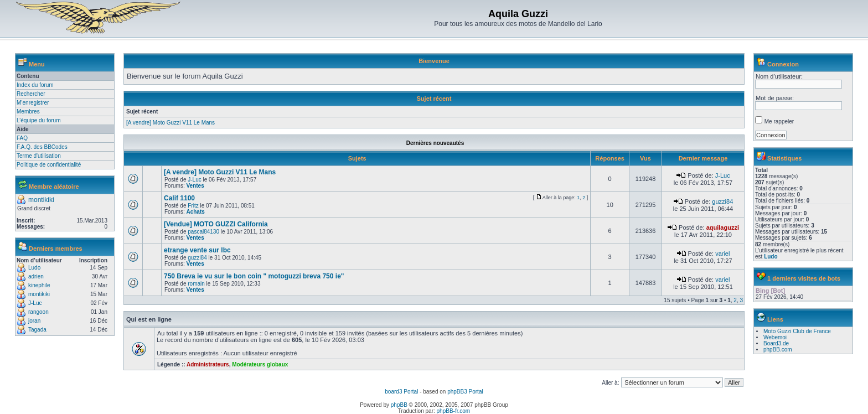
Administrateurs (208, 364)
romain (196, 284)
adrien (36, 276)
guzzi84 (722, 201)
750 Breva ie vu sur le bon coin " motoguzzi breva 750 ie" (254, 276)
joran (34, 321)
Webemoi (775, 337)
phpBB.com (778, 350)
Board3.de (776, 343)
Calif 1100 (179, 198)
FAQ (22, 138)
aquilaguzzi (723, 227)
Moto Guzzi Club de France (797, 331)
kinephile (39, 285)
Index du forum (35, 85)
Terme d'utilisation (39, 156)
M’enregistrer (33, 103)
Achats (195, 212)
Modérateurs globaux (260, 364)
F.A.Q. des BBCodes (42, 147)
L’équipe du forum (39, 120)
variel (722, 253)
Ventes (195, 186)
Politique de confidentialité (49, 165)
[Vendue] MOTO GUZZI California (216, 224)
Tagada (37, 330)
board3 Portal (401, 392)
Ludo (34, 268)
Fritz (193, 206)
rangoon (38, 312)
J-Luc (35, 303)
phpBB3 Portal (465, 392)
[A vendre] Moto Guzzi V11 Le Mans (170, 123)
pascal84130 (203, 232)
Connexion (783, 64)
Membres (28, 112)
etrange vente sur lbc (197, 250)
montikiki (41, 200)
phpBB (399, 405)
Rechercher (31, 94)
